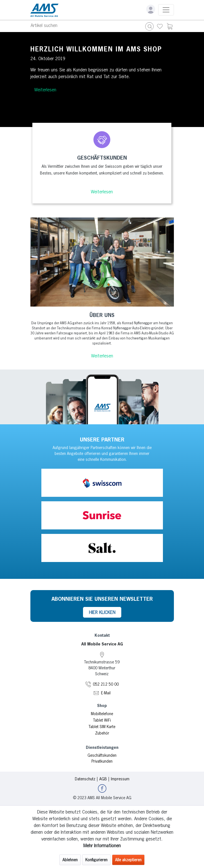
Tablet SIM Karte (102, 727)
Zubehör (102, 733)
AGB (103, 779)
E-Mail (106, 693)
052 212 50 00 (106, 684)
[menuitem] (160, 26)
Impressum (120, 779)
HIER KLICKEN (102, 612)
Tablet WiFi (102, 720)
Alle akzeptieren (128, 860)
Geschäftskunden (102, 755)
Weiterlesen (45, 90)
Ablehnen (70, 860)
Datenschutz (85, 779)
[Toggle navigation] (166, 10)
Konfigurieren (96, 860)
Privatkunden (102, 761)
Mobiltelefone (102, 714)
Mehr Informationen (102, 846)
